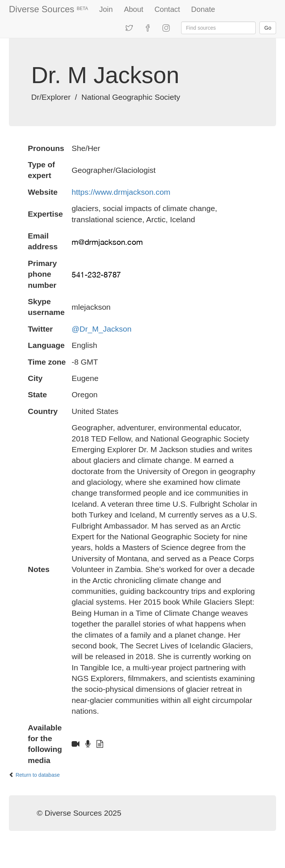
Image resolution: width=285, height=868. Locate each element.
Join (106, 9)
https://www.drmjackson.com (121, 192)
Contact (167, 9)
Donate (203, 9)
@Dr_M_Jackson (101, 329)
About (134, 9)
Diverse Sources (48, 9)
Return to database (38, 775)
